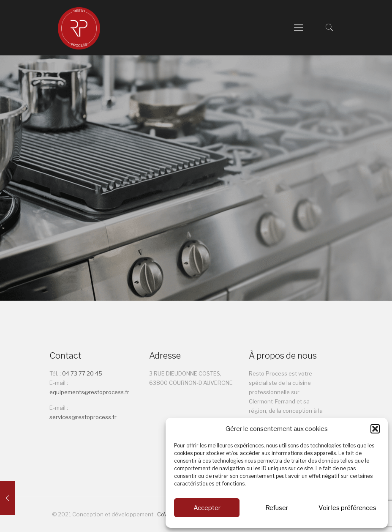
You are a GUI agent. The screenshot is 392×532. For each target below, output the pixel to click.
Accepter (207, 508)
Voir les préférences (347, 508)
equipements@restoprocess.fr (89, 392)
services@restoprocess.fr (83, 417)
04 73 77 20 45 (83, 373)
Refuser (277, 508)
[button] (375, 429)
